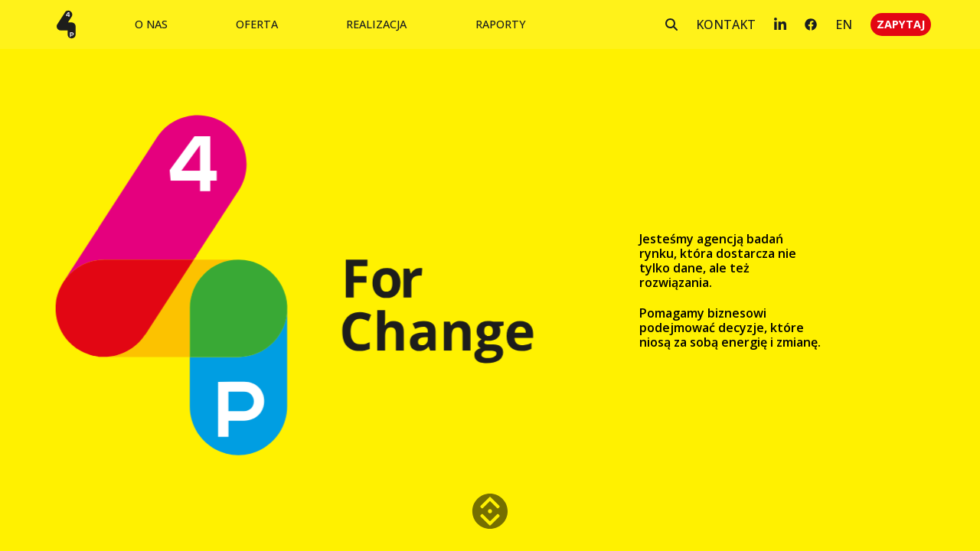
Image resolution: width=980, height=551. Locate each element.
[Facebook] (811, 24)
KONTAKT (726, 24)
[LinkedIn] (780, 24)
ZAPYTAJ (901, 24)
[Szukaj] (671, 24)
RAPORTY (501, 24)
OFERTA (257, 24)
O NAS (151, 24)
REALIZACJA (376, 24)
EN (844, 24)
